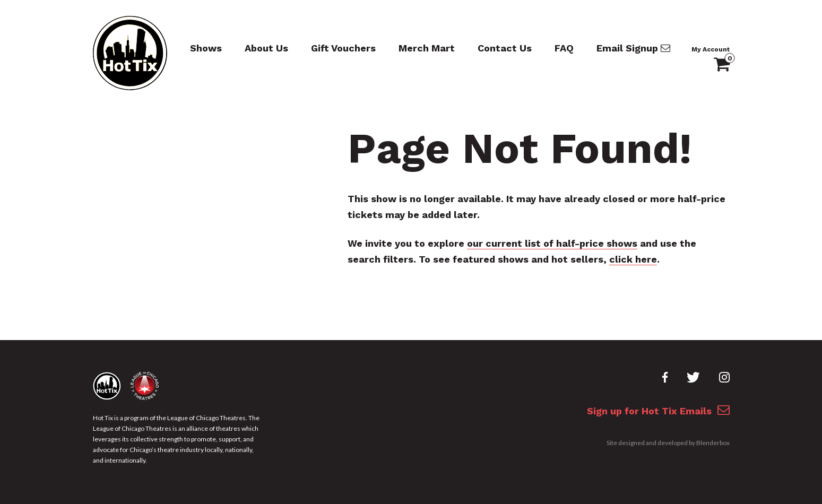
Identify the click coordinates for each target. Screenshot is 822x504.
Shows (206, 48)
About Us (266, 48)
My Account (711, 49)
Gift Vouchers (343, 48)
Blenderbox (713, 443)
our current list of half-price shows (552, 243)
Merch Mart (427, 48)
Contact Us (505, 48)
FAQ (564, 48)
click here (633, 259)
